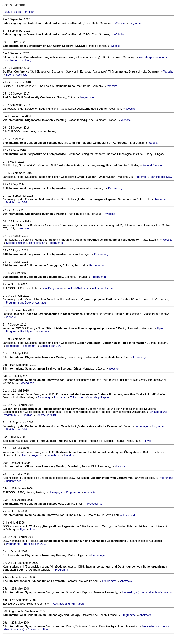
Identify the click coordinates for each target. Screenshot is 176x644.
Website (120, 23)
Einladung (44, 397)
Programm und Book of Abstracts (26, 303)
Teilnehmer (77, 397)
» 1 (122, 515)
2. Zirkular (26, 415)
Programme (87, 97)
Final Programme (52, 288)
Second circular (15, 243)
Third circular (37, 243)
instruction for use (102, 288)
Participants (27, 331)
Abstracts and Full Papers (69, 604)
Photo (47, 629)
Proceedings (116, 188)
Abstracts (90, 492)
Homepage (13, 346)
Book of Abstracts (17, 75)
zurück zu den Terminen (20, 12)
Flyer (160, 328)
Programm (135, 23)
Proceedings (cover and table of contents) (147, 592)
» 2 (128, 515)
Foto (32, 529)
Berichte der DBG (161, 177)
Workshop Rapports (100, 397)
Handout (44, 331)
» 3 (133, 515)
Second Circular (152, 165)
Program (11, 331)
